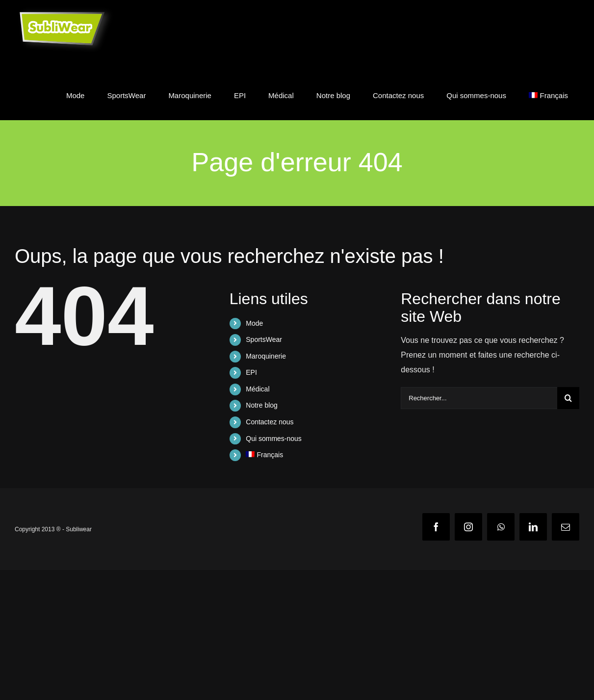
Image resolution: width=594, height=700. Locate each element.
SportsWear (264, 339)
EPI (251, 372)
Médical (258, 389)
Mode (254, 323)
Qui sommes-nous (274, 439)
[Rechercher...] (479, 398)
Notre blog (262, 405)
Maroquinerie (266, 356)
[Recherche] (568, 398)
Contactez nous (270, 422)
